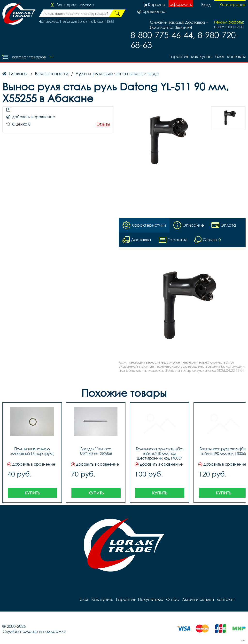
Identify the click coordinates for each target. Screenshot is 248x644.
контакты (236, 56)
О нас (173, 599)
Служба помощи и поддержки (34, 631)
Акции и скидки (198, 599)
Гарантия (179, 56)
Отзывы (103, 124)
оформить (181, 4)
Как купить (202, 56)
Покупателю (151, 599)
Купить (32, 493)
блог (220, 56)
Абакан (87, 5)
